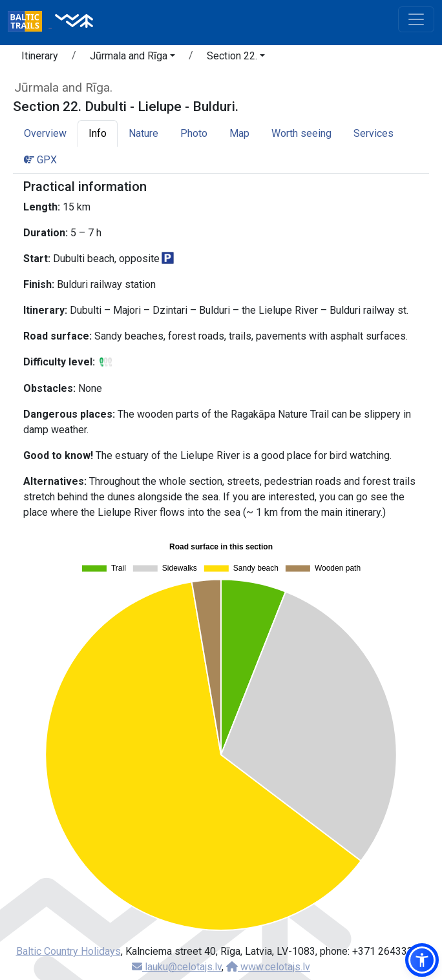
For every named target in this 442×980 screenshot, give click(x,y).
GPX (40, 160)
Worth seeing (301, 133)
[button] (132, 58)
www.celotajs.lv (268, 967)
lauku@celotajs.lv (177, 967)
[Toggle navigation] (416, 19)
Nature (143, 133)
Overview (45, 133)
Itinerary (40, 56)
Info (98, 133)
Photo (194, 133)
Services (374, 133)
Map (239, 133)
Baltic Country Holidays (68, 951)
